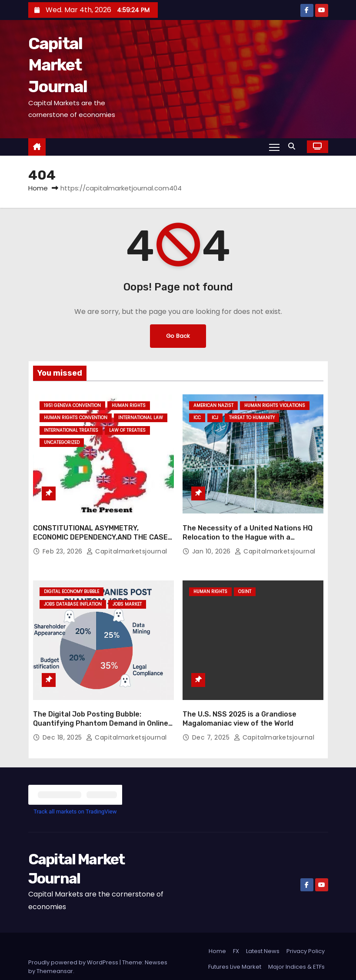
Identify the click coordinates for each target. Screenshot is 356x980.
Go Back (178, 336)
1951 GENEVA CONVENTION (72, 405)
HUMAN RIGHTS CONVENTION (76, 418)
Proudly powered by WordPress (74, 941)
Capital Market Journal (58, 65)
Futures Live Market (235, 945)
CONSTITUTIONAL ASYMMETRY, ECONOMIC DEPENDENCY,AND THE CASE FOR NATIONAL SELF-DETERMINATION (100, 527)
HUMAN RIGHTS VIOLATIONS (275, 405)
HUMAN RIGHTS (129, 405)
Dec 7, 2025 (212, 716)
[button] (294, 146)
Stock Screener (303, 961)
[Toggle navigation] (274, 147)
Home (38, 188)
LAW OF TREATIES (127, 430)
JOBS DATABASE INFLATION (73, 594)
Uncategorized (62, 442)
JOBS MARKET (127, 594)
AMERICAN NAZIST (213, 405)
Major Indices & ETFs (296, 945)
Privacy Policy (306, 930)
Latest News (263, 930)
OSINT (245, 581)
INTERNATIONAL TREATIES (71, 430)
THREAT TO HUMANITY (252, 418)
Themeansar (55, 950)
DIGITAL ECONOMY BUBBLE (72, 581)
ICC (197, 418)
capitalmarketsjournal (127, 540)
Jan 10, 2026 (213, 540)
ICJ (215, 418)
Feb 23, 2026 (64, 540)
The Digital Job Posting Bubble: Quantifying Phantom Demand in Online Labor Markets (101, 702)
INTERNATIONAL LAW (141, 418)
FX (236, 930)
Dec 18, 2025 (63, 716)
